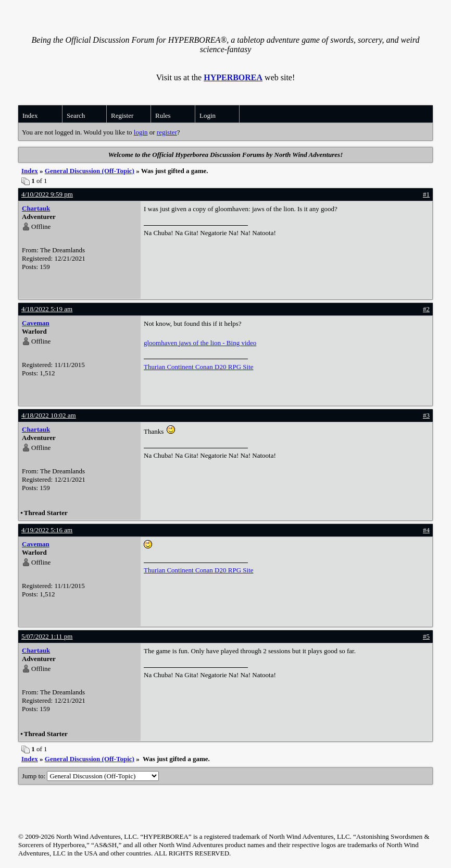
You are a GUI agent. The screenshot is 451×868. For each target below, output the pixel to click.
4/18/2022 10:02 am (49, 415)
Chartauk (36, 208)
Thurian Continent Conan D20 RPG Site (199, 367)
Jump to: (90, 776)
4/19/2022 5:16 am (47, 530)
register (167, 132)
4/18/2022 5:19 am (47, 309)
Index (30, 115)
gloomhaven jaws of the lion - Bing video (200, 343)
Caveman (36, 323)
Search (76, 115)
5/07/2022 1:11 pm (47, 636)
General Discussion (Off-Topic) (90, 171)
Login (208, 115)
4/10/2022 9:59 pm (47, 194)
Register (122, 115)
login (141, 132)
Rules (163, 115)
